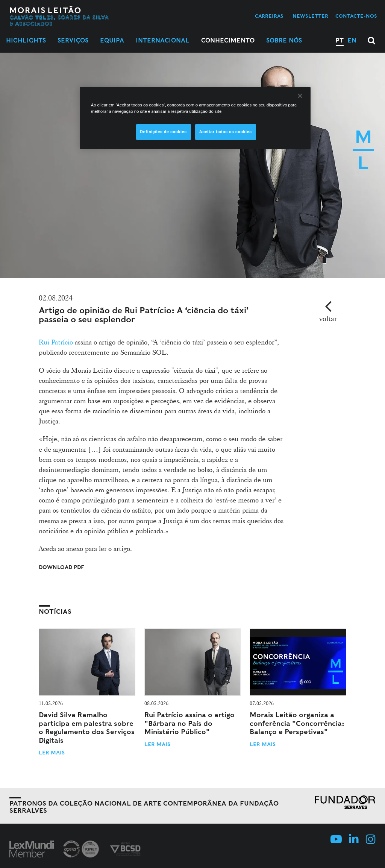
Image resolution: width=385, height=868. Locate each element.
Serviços (73, 40)
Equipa (112, 40)
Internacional (163, 40)
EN (352, 40)
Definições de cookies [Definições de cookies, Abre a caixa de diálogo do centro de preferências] (164, 132)
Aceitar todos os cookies (226, 132)
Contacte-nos (356, 16)
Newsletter (310, 16)
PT (340, 40)
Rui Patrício (56, 342)
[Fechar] (300, 96)
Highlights (26, 40)
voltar (328, 319)
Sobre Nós (284, 40)
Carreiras (269, 16)
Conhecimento (228, 40)
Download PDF (61, 567)
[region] (195, 118)
